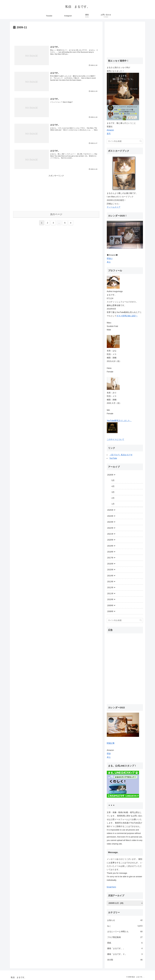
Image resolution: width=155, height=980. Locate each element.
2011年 (110, 594)
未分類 (125, 960)
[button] (141, 141)
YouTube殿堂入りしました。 (119, 421)
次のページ (56, 214)
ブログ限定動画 (125, 937)
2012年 (110, 588)
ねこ (125, 926)
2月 (113, 498)
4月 (113, 486)
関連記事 (111, 743)
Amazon (110, 130)
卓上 (109, 262)
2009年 (110, 606)
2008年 (110, 611)
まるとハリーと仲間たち (125, 932)
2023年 (110, 522)
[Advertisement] (56, 36)
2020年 (110, 540)
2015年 (110, 570)
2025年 (110, 510)
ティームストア (114, 207)
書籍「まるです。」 (125, 948)
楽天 (109, 134)
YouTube (113, 458)
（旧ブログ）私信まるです (121, 455)
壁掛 (109, 754)
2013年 (110, 582)
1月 (113, 504)
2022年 (110, 528)
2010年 (110, 599)
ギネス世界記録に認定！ (127, 316)
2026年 (110, 475)
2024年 (110, 516)
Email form (111, 887)
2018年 (110, 552)
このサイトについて (115, 439)
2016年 (110, 564)
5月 (113, 480)
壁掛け (110, 259)
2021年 (110, 534)
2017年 (110, 558)
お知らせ (125, 920)
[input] (125, 141)
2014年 (110, 576)
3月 (113, 492)
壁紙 (125, 943)
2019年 (110, 546)
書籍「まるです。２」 (125, 954)
